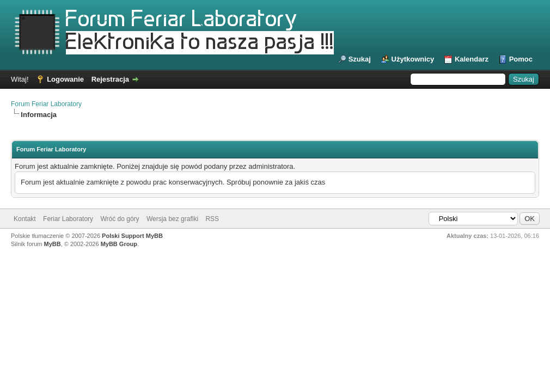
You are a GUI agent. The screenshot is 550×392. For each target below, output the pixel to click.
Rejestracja (110, 79)
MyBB (53, 244)
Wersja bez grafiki (172, 219)
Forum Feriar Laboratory (46, 104)
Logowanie (65, 79)
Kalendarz (472, 59)
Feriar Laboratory (68, 219)
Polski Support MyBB (132, 236)
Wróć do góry (120, 219)
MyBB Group (119, 244)
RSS (212, 219)
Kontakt (25, 219)
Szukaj (360, 59)
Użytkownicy (413, 59)
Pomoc (521, 59)
